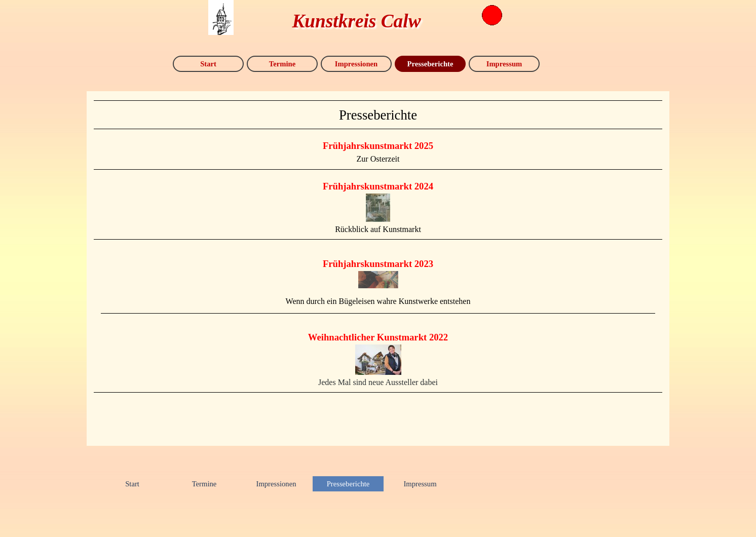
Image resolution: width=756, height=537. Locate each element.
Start (208, 64)
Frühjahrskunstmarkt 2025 (378, 146)
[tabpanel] (378, 115)
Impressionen (356, 64)
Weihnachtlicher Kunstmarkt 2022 (378, 337)
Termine (282, 64)
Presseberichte (430, 64)
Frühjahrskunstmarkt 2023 (378, 264)
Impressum (504, 64)
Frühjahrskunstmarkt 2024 (378, 186)
